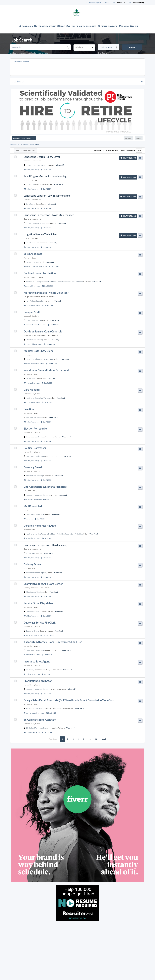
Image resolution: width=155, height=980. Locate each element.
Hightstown (29, 499)
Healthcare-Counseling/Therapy (38, 398)
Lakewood (28, 286)
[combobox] (84, 48)
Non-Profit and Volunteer (35, 301)
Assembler (53, 495)
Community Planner (53, 437)
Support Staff (48, 476)
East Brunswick (30, 364)
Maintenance (51, 223)
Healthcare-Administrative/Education (40, 359)
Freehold (28, 674)
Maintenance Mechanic (44, 184)
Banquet (45, 320)
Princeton (28, 305)
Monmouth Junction (32, 267)
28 (96, 739)
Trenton (28, 170)
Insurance (30, 670)
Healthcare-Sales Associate (36, 709)
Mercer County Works (32, 374)
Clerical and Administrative (36, 728)
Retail (42, 262)
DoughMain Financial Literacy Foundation (39, 297)
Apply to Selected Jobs (26, 150)
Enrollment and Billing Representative (48, 670)
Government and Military (35, 437)
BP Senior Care (29, 530)
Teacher (46, 340)
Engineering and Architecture (37, 165)
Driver (49, 573)
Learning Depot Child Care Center (36, 588)
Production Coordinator (58, 689)
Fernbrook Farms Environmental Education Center (42, 335)
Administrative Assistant (56, 728)
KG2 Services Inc (30, 568)
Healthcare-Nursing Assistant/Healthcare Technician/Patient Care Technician (54, 282)
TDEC (26, 510)
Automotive (30, 184)
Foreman (39, 553)
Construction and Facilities (36, 223)
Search (132, 47)
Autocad (51, 165)
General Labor (41, 204)
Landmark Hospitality (32, 316)
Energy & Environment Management (60, 709)
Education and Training (34, 340)
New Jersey (35, 170)
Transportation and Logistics (36, 573)
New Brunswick (30, 713)
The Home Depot (30, 258)
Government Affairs (53, 650)
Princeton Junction (31, 325)
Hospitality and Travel (34, 320)
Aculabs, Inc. (28, 355)
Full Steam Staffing (31, 491)
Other (56, 359)
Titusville (28, 732)
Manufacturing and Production (37, 495)
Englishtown (29, 635)
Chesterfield (29, 344)
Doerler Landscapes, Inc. (32, 161)
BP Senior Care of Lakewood (34, 277)
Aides (45, 417)
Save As (128, 138)
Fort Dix (28, 616)
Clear (139, 138)
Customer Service (33, 262)
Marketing (49, 301)
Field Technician (41, 243)
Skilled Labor (30, 204)
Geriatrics (87, 282)
